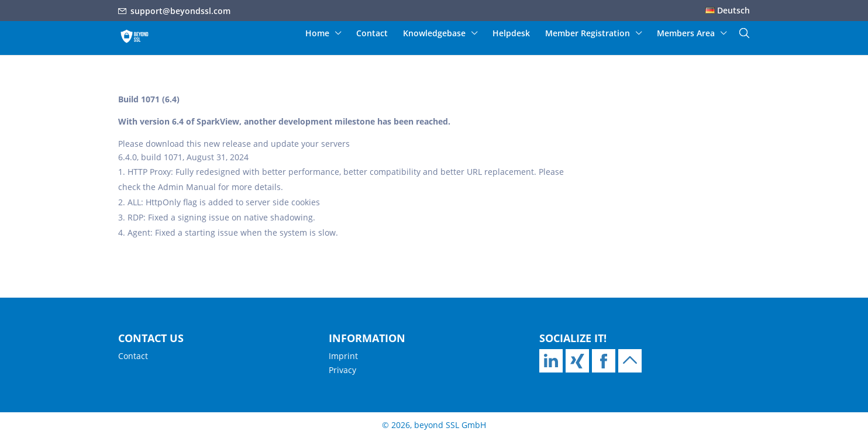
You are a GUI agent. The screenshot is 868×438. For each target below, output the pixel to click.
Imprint (343, 356)
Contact (372, 34)
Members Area (686, 34)
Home (317, 34)
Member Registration (588, 34)
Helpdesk (511, 34)
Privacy (342, 370)
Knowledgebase (434, 34)
